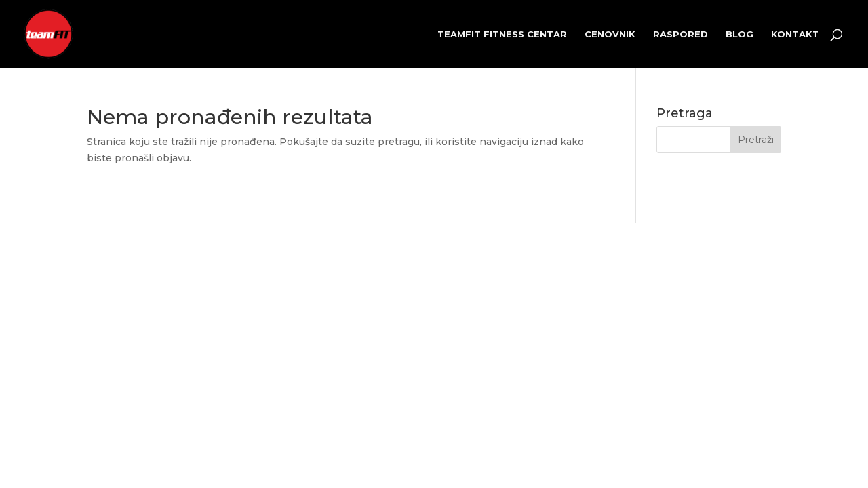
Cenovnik (610, 34)
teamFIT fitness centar (502, 34)
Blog (739, 34)
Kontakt (795, 34)
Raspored (680, 34)
